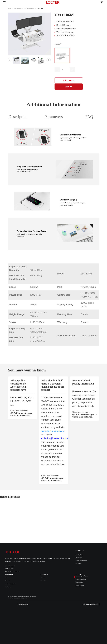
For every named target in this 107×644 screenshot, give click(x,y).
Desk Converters (29, 9)
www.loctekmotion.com (53, 431)
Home (10, 9)
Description (18, 117)
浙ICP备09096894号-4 (91, 605)
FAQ (89, 117)
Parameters (54, 117)
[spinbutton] (65, 70)
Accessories (18, 9)
